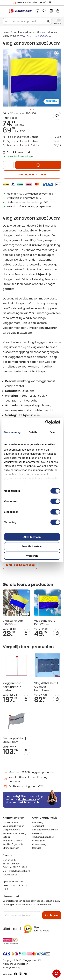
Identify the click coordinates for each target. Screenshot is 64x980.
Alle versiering (39, 844)
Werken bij (37, 833)
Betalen (7, 837)
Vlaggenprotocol (12, 830)
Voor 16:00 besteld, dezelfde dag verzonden (26, 779)
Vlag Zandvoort (11, 36)
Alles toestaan (32, 537)
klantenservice (27, 799)
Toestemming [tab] (12, 432)
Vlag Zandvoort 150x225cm (44, 622)
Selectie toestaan (32, 546)
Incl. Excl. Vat (58, 20)
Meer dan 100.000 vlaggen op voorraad (30, 772)
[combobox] (27, 21)
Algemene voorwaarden (15, 964)
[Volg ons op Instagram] (20, 974)
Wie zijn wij (38, 822)
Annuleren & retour (12, 841)
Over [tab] (53, 432)
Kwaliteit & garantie (13, 844)
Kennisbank (38, 826)
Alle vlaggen (39, 841)
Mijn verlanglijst (44, 11)
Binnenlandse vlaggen (23, 32)
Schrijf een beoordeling (20, 565)
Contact (36, 848)
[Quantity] (8, 165)
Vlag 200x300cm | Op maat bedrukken (46, 687)
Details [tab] (33, 432)
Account (37, 11)
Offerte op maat (11, 848)
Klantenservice (10, 822)
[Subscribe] (52, 915)
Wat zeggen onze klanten (45, 830)
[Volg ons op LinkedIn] (25, 974)
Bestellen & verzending (14, 833)
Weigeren (32, 556)
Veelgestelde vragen (13, 826)
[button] (31, 109)
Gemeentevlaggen (47, 32)
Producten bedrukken (43, 837)
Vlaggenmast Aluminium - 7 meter (12, 687)
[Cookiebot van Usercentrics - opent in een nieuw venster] (46, 422)
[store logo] (20, 11)
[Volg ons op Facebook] (16, 974)
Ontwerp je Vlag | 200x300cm (14, 740)
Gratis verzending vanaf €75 (32, 3)
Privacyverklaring (12, 968)
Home (6, 32)
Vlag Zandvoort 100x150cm (13, 622)
